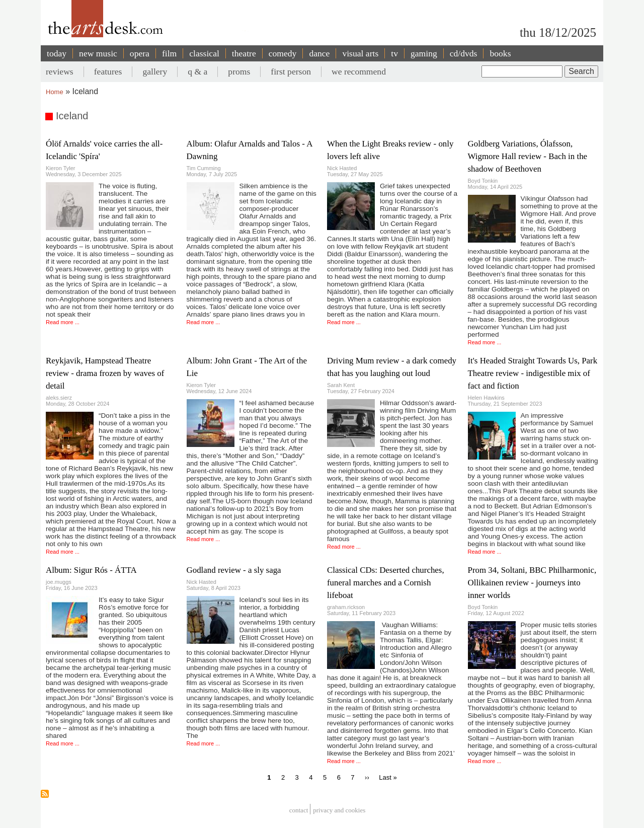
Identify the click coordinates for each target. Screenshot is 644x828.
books (500, 53)
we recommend (359, 71)
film (169, 53)
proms (239, 71)
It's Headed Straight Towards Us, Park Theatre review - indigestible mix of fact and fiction (533, 373)
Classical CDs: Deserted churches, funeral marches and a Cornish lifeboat (386, 583)
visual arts (360, 53)
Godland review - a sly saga (234, 570)
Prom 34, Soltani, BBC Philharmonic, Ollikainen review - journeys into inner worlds (532, 583)
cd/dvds (464, 53)
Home (55, 92)
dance (319, 53)
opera (140, 53)
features (108, 71)
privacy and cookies (339, 811)
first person (291, 71)
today (57, 53)
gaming (424, 53)
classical (204, 53)
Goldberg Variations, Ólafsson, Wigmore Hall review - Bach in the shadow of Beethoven (528, 156)
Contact (299, 811)
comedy (283, 53)
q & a (197, 71)
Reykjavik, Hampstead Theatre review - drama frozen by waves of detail (105, 373)
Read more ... (63, 322)
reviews (60, 71)
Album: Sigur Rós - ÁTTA (91, 570)
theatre (244, 53)
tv (394, 53)
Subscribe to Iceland (45, 794)
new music (98, 53)
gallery (155, 71)
